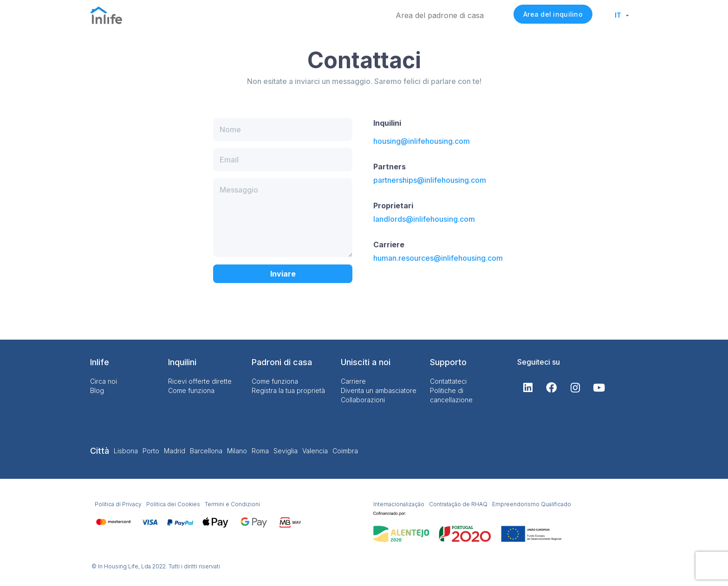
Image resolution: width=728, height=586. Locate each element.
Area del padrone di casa (440, 15)
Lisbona (126, 451)
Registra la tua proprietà (288, 390)
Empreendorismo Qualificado (532, 504)
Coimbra (345, 451)
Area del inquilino (553, 14)
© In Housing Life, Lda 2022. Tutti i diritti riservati (156, 566)
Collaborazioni (363, 400)
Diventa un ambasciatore (379, 390)
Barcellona (206, 451)
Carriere (353, 381)
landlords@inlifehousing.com (424, 219)
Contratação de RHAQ (458, 504)
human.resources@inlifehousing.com (438, 258)
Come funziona (191, 390)
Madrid (175, 451)
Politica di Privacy (118, 504)
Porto (151, 451)
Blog (97, 390)
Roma (260, 451)
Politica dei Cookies (173, 504)
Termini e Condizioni (232, 504)
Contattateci (448, 381)
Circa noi (104, 381)
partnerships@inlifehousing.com (430, 180)
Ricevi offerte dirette (200, 381)
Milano (237, 451)
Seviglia (286, 451)
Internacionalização (399, 504)
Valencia (315, 451)
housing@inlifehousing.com (422, 141)
